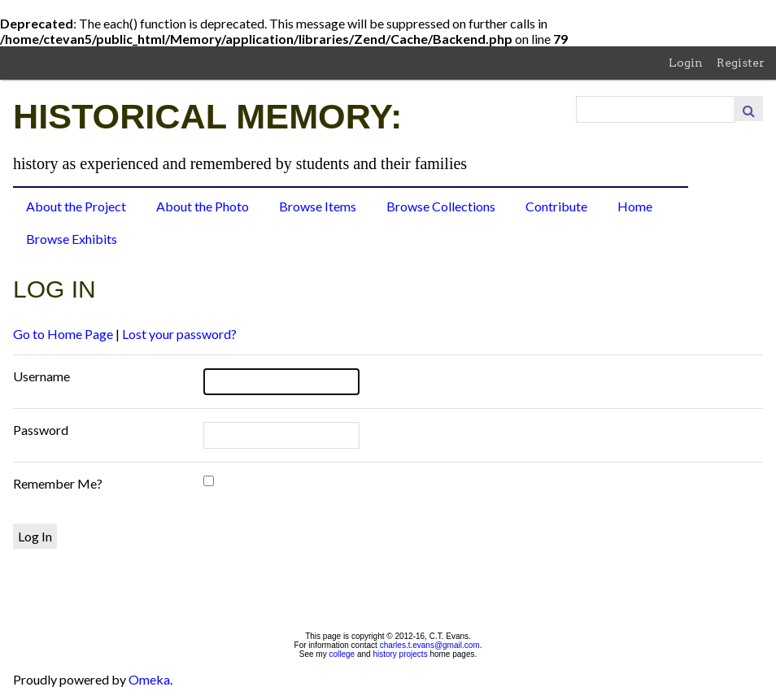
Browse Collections (441, 206)
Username (41, 376)
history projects (400, 654)
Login (686, 63)
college (342, 654)
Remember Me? (58, 483)
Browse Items (318, 206)
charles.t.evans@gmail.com (430, 645)
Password (41, 430)
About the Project (76, 206)
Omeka (149, 679)
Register (741, 63)
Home (635, 206)
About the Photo (203, 206)
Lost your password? (179, 334)
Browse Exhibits (72, 239)
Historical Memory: (207, 116)
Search (748, 109)
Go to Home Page (63, 334)
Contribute (556, 206)
